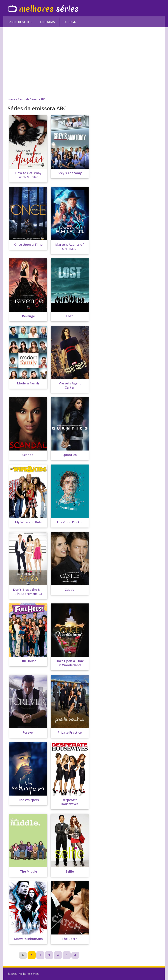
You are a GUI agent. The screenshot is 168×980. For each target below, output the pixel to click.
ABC (43, 99)
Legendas (48, 22)
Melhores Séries (43, 8)
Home (11, 99)
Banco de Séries (20, 22)
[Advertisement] (84, 62)
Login (70, 22)
